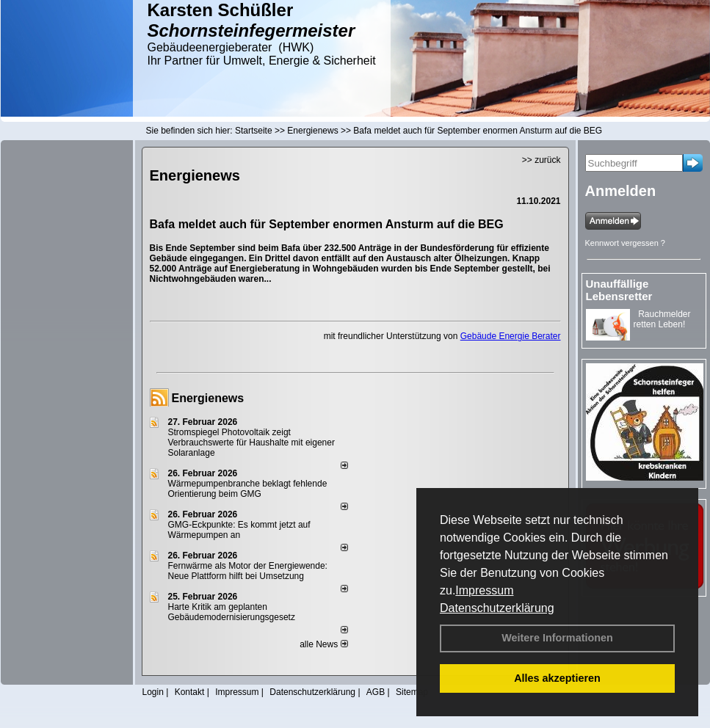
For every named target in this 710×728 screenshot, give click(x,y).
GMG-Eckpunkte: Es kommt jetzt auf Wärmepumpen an (239, 530)
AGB (376, 692)
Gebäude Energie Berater (511, 336)
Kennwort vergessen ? (625, 243)
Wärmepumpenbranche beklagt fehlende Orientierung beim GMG (248, 489)
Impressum (484, 590)
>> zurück (541, 160)
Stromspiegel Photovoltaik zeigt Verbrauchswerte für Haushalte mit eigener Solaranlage (251, 443)
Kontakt (190, 692)
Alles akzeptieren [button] (557, 678)
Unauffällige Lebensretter (619, 290)
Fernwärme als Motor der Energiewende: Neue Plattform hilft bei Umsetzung (248, 571)
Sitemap (412, 692)
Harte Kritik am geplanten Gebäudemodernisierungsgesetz (232, 612)
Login (153, 692)
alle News (323, 644)
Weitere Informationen (557, 638)
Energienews (208, 398)
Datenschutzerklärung (497, 608)
